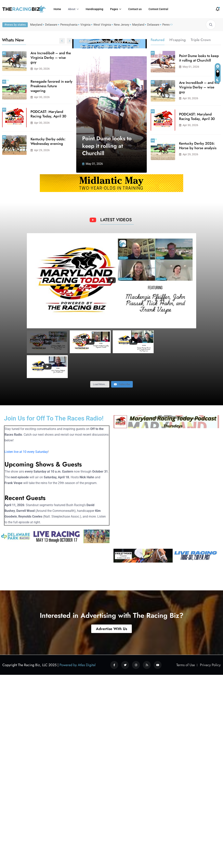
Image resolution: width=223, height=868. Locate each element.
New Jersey (122, 25)
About (72, 9)
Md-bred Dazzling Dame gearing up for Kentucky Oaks (68, 58)
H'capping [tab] (178, 40)
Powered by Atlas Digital (78, 633)
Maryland (36, 25)
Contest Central (158, 9)
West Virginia (102, 25)
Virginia (85, 25)
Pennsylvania (69, 25)
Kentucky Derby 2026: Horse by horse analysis (67, 114)
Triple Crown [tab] (201, 40)
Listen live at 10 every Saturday (26, 420)
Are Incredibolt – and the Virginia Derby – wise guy (199, 87)
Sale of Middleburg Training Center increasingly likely (64, 86)
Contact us (135, 9)
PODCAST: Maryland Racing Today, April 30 (197, 117)
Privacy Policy (210, 633)
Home (57, 9)
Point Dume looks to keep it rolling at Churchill (107, 146)
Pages (114, 9)
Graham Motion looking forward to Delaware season (67, 142)
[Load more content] (100, 352)
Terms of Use (186, 633)
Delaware (51, 25)
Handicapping (94, 9)
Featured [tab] (158, 40)
